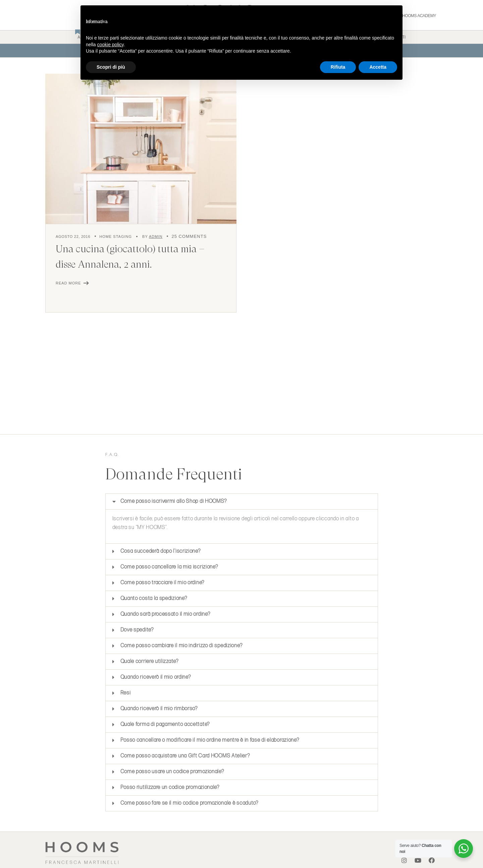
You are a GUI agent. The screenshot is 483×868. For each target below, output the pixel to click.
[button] (242, 502)
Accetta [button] (378, 67)
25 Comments (189, 236)
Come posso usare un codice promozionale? (172, 772)
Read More (68, 283)
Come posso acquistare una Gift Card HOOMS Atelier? (185, 756)
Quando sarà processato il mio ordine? (166, 614)
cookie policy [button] (110, 45)
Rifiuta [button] (338, 67)
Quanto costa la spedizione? (154, 598)
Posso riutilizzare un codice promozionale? (170, 787)
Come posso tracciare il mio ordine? (163, 583)
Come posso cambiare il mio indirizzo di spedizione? (182, 646)
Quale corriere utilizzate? (149, 661)
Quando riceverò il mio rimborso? (159, 709)
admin (156, 237)
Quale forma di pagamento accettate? (165, 724)
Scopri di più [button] (111, 67)
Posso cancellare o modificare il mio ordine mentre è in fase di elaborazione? (210, 740)
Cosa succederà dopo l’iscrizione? (160, 551)
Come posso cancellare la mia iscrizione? (169, 567)
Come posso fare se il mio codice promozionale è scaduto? (189, 803)
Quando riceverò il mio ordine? (156, 677)
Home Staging (116, 237)
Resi (126, 693)
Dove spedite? (137, 630)
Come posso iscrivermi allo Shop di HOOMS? (174, 501)
